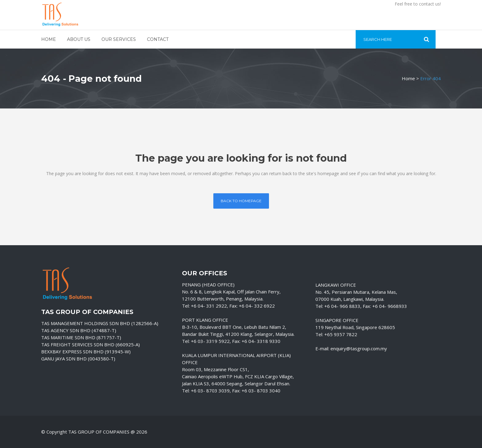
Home (408, 78)
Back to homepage (241, 201)
